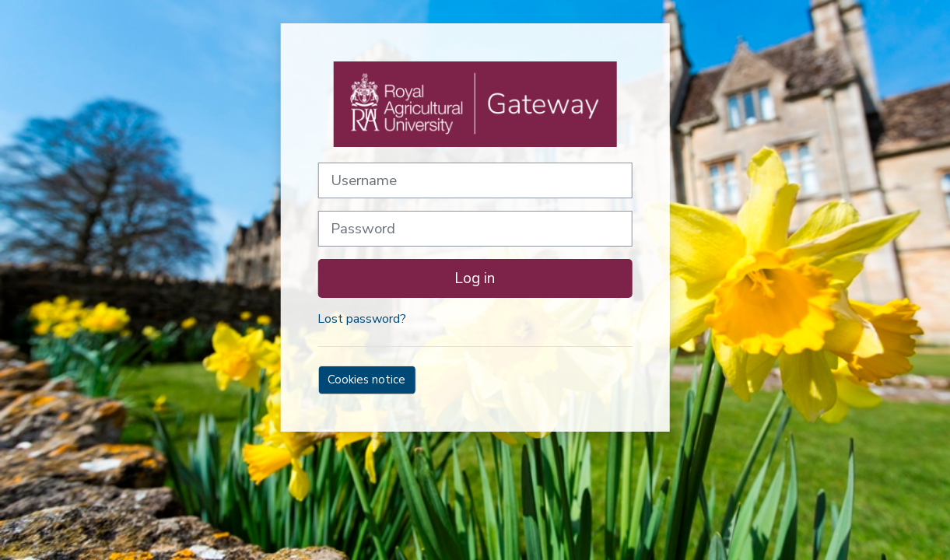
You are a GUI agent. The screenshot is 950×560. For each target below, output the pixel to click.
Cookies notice (366, 380)
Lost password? (362, 319)
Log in (475, 278)
